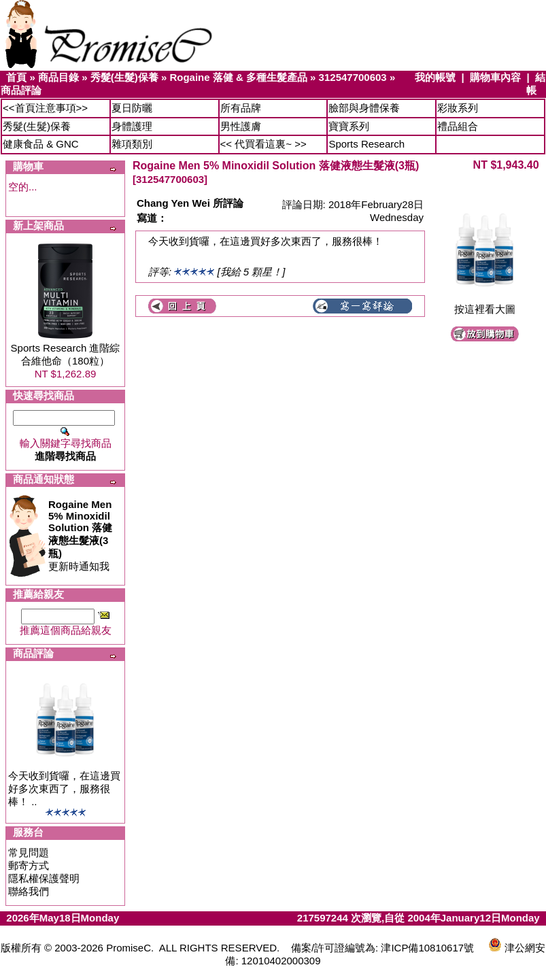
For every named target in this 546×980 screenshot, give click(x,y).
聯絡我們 (29, 891)
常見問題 (29, 852)
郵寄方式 (29, 865)
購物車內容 (495, 77)
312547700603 (353, 77)
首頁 (16, 77)
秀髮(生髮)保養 (124, 77)
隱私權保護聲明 (44, 878)
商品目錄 (58, 77)
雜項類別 (132, 144)
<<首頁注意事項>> (45, 108)
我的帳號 (435, 77)
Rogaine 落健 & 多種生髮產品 (238, 77)
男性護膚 (241, 126)
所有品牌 (241, 108)
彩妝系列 (458, 108)
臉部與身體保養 (364, 108)
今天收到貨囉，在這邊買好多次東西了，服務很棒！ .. (64, 789)
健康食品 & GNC (41, 144)
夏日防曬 (132, 108)
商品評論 (21, 90)
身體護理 (132, 126)
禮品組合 (458, 126)
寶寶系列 (349, 126)
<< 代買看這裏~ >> (263, 144)
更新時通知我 (80, 535)
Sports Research (366, 144)
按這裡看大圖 (485, 304)
